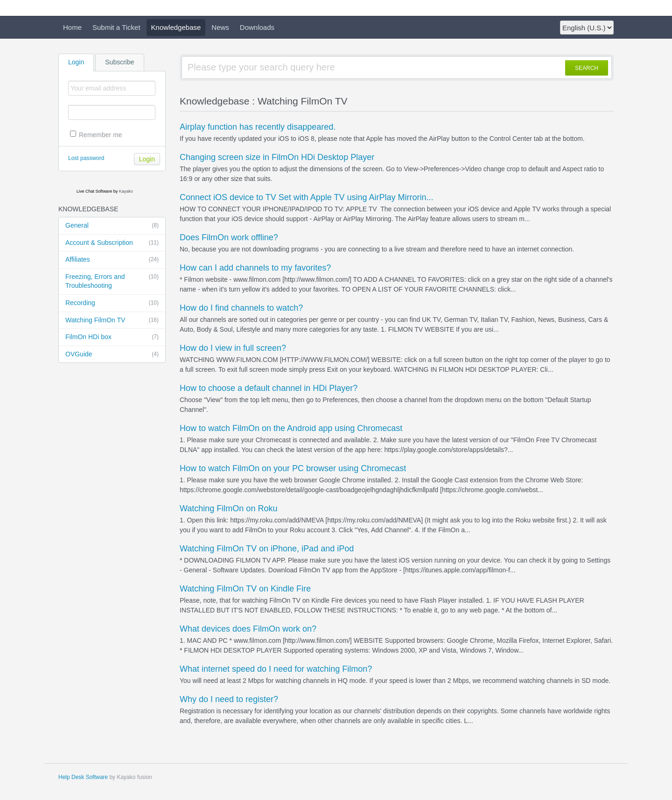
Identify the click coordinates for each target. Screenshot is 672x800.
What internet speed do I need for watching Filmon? (276, 669)
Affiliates (112, 260)
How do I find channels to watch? (241, 308)
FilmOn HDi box (112, 337)
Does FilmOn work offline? (229, 237)
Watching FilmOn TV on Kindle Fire (245, 589)
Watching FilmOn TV (112, 320)
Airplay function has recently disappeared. (258, 127)
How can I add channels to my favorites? (255, 268)
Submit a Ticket (116, 27)
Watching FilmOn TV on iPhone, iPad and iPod (267, 549)
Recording (112, 303)
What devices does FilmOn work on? (248, 629)
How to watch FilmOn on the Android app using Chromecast (291, 428)
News (220, 27)
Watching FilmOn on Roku (228, 508)
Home (72, 27)
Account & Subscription (112, 243)
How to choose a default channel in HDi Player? (269, 388)
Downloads (257, 27)
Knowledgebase (176, 27)
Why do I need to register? (229, 699)
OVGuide (112, 355)
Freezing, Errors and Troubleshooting (112, 281)
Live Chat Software (94, 191)
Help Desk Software (83, 777)
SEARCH (587, 68)
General (112, 226)
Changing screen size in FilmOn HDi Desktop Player (277, 157)
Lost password (86, 158)
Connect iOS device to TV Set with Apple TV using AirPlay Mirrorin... (307, 197)
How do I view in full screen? (233, 348)
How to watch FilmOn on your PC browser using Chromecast (293, 468)
